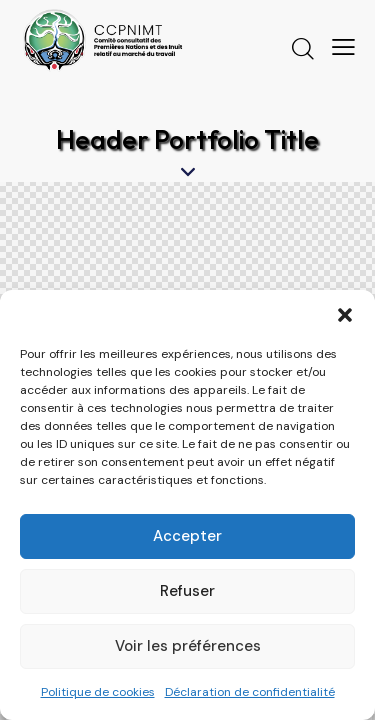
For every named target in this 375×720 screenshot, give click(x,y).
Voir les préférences (188, 646)
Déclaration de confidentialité (250, 692)
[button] (345, 315)
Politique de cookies (98, 692)
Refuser (187, 591)
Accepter (187, 536)
